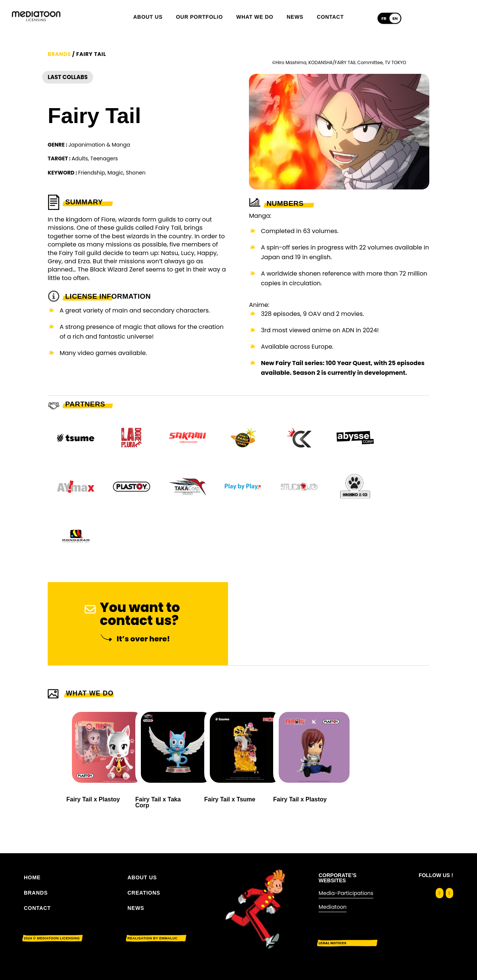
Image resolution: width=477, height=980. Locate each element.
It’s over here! (143, 671)
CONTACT (37, 908)
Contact (330, 11)
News (295, 11)
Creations (144, 893)
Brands (59, 87)
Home (32, 877)
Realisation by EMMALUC (153, 938)
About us (148, 11)
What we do (255, 11)
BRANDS (36, 893)
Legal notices (332, 943)
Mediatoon (333, 907)
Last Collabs (68, 110)
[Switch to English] (395, 13)
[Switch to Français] (384, 13)
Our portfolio (199, 11)
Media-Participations (346, 893)
